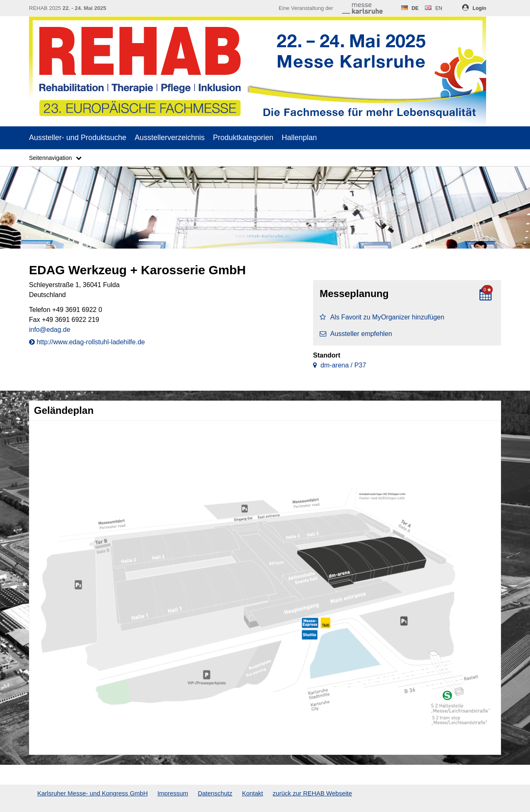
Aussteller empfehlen (356, 334)
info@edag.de (50, 330)
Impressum (173, 793)
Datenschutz (215, 793)
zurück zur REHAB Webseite (312, 793)
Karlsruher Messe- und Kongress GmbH (93, 793)
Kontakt (252, 793)
